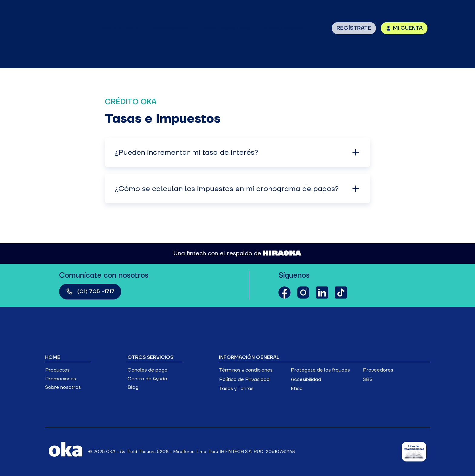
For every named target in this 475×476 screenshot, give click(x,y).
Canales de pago (148, 370)
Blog (133, 387)
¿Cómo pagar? (283, 28)
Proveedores (378, 370)
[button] (120, 28)
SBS (368, 379)
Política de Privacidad (244, 379)
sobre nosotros (226, 28)
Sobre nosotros (63, 387)
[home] (66, 28)
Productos (57, 370)
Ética (297, 388)
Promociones (61, 379)
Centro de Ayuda (147, 379)
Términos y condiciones (246, 370)
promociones (171, 28)
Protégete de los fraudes (320, 370)
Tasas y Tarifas (236, 388)
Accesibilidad (306, 379)
